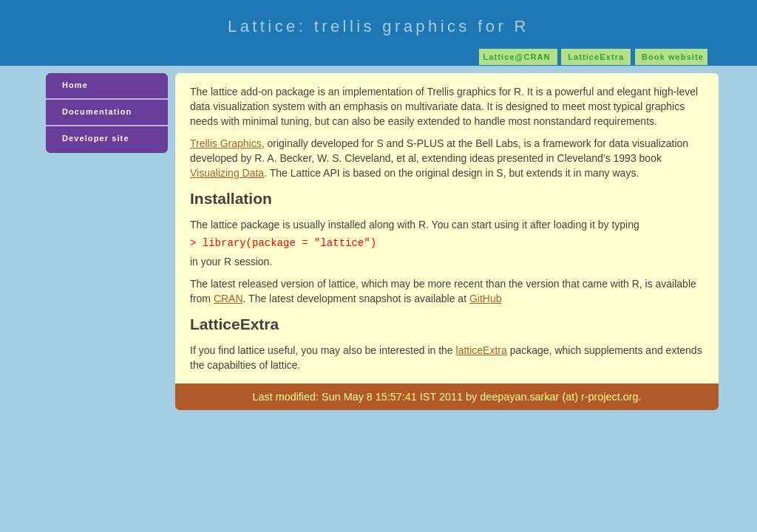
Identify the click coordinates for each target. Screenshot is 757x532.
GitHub (486, 299)
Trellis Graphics (226, 143)
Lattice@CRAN (518, 57)
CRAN (228, 299)
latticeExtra (482, 350)
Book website (671, 57)
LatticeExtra (596, 57)
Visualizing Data (227, 173)
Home (75, 85)
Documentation (97, 112)
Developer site (96, 138)
